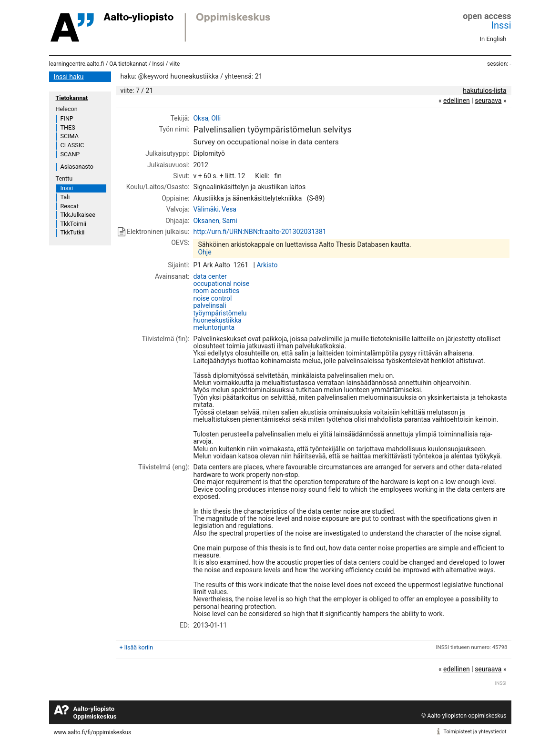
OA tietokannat (128, 64)
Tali (65, 197)
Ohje (204, 252)
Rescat (70, 206)
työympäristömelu (220, 313)
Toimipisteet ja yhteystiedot (475, 732)
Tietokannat (72, 98)
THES (68, 127)
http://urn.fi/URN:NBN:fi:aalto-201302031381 (260, 232)
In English (493, 39)
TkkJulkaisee (78, 215)
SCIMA (70, 136)
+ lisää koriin (137, 647)
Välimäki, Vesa (215, 209)
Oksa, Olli (207, 118)
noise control (212, 298)
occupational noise (221, 284)
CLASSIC (72, 145)
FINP (67, 118)
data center (210, 276)
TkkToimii (74, 224)
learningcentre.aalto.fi (77, 64)
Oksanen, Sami (215, 221)
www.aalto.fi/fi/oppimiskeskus (93, 732)
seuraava (488, 101)
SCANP (70, 154)
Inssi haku (69, 77)
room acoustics (216, 291)
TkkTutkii (73, 232)
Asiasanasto (77, 167)
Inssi (501, 25)
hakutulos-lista (484, 91)
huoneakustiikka (217, 320)
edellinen (457, 101)
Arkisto (267, 265)
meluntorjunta (214, 327)
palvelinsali (209, 305)
